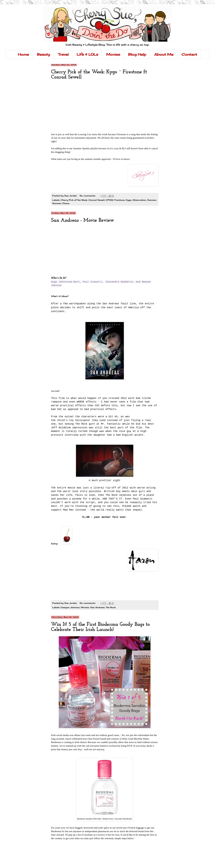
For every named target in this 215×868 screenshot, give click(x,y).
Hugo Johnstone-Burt (65, 282)
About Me (164, 54)
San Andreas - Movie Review (82, 220)
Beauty (44, 54)
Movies (113, 54)
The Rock (111, 607)
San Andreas (97, 607)
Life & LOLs (87, 54)
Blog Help (137, 54)
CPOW (109, 200)
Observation (139, 200)
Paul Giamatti (93, 282)
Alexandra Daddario (119, 282)
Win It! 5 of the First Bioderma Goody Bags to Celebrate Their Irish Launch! (100, 627)
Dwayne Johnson (70, 607)
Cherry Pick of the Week (74, 200)
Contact (189, 54)
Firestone (119, 200)
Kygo (129, 200)
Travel (63, 54)
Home (23, 54)
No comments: (88, 196)
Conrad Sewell (96, 200)
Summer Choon (61, 203)
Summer (152, 200)
